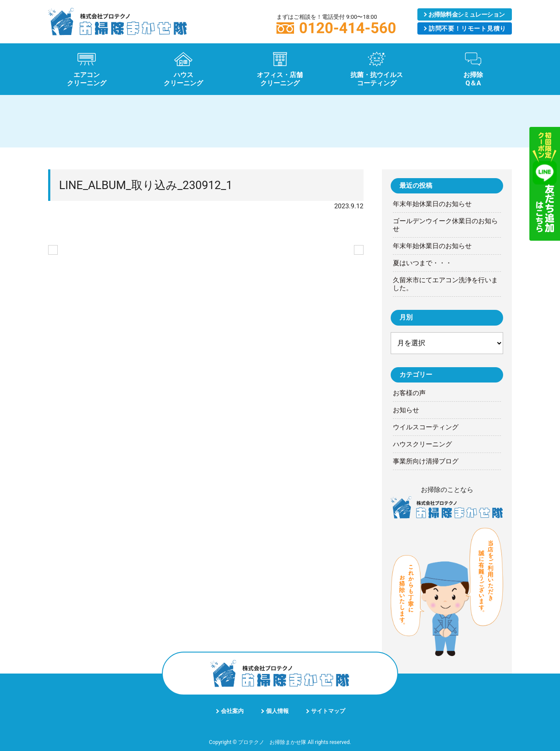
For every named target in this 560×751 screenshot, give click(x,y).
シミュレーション (467, 14)
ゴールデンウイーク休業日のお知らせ (445, 225)
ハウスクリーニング (422, 444)
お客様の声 (409, 393)
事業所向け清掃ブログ (426, 461)
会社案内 (232, 711)
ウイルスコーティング (426, 427)
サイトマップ (328, 711)
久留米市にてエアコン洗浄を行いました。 (445, 284)
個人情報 (277, 711)
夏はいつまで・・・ (422, 263)
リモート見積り (467, 28)
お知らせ (406, 410)
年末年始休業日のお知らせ (432, 204)
